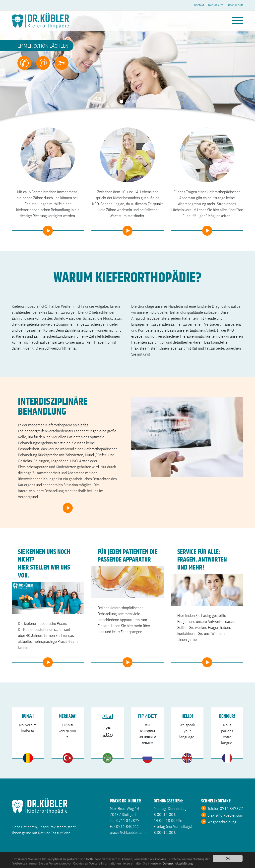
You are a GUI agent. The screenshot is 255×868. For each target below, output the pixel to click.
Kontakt (199, 5)
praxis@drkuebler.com (225, 815)
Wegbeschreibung (222, 822)
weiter (48, 227)
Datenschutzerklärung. (178, 864)
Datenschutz (235, 5)
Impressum (216, 5)
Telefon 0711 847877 (225, 808)
